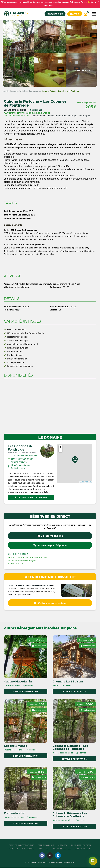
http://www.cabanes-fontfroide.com (21, 467)
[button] (94, 14)
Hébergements (15, 91)
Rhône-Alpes (42, 113)
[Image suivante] (15, 657)
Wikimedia (88, 482)
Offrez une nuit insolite (18, 586)
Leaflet (82, 482)
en (29, 586)
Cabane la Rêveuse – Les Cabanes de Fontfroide (70, 815)
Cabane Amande (16, 746)
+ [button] (60, 447)
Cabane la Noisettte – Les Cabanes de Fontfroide (70, 747)
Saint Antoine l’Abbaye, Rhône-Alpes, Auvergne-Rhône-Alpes (61, 116)
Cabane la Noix (14, 813)
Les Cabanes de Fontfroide (20, 448)
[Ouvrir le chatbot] (93, 861)
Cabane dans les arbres (31, 91)
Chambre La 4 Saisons (68, 682)
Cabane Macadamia (18, 682)
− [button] (60, 451)
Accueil (5, 91)
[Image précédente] (8, 657)
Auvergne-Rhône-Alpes (18, 113)
